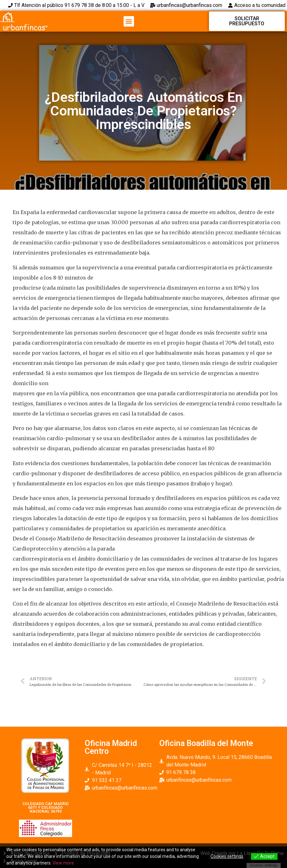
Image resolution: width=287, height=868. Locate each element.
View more (63, 863)
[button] (129, 21)
